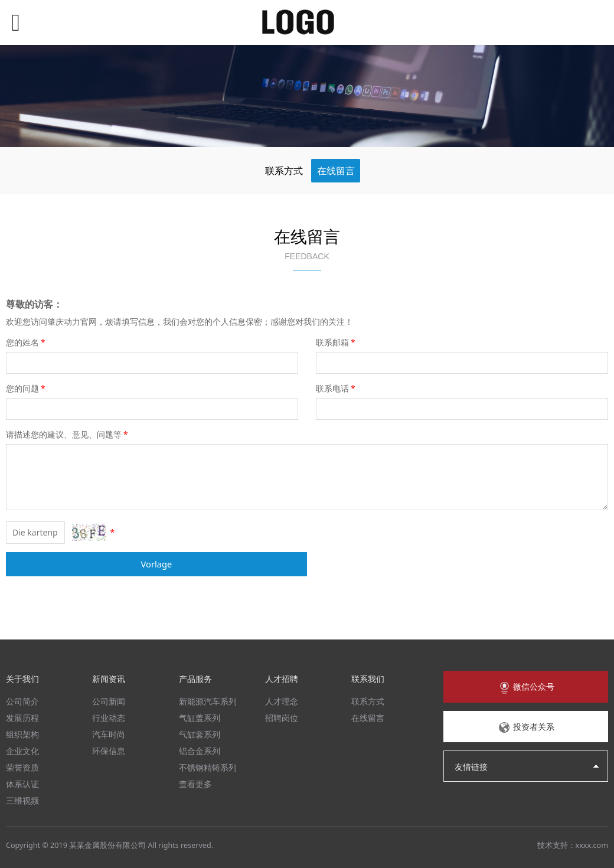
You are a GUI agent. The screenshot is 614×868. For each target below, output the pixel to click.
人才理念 (282, 701)
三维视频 (22, 800)
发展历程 (22, 718)
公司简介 (22, 701)
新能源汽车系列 (208, 701)
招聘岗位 (282, 718)
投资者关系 (526, 727)
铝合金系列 (200, 751)
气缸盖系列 (200, 718)
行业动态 (109, 718)
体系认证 (22, 784)
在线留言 (336, 171)
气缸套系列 (200, 734)
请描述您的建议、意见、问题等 (68, 434)
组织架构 (22, 734)
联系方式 (284, 171)
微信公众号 (526, 687)
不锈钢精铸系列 (208, 767)
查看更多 (195, 784)
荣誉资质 (22, 767)
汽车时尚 (109, 734)
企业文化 (22, 751)
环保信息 (109, 751)
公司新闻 (109, 701)
